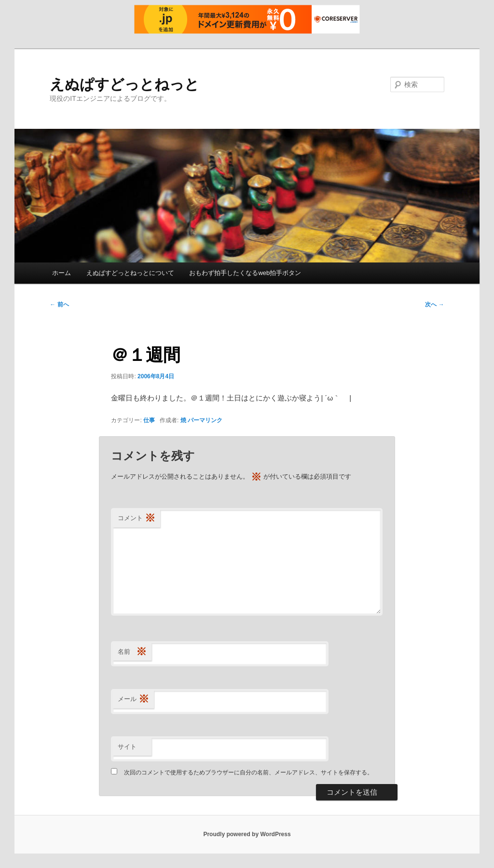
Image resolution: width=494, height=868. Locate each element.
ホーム (62, 273)
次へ (434, 304)
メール (133, 699)
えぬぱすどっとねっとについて (130, 273)
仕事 (149, 420)
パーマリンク (205, 420)
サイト (127, 747)
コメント (137, 518)
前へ (59, 304)
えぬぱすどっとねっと (124, 84)
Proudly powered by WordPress (247, 834)
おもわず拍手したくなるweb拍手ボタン (245, 273)
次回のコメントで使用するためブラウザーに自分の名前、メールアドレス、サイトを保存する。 (248, 772)
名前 (132, 652)
